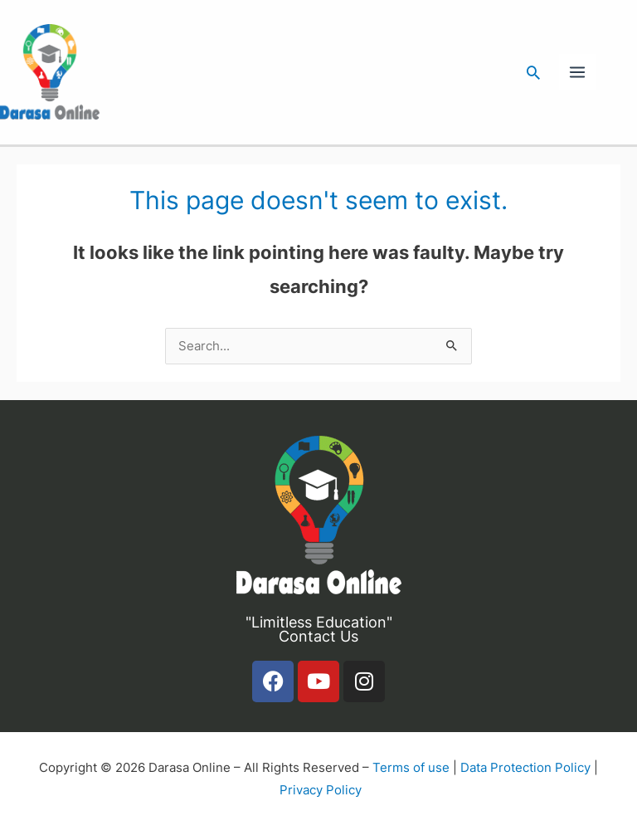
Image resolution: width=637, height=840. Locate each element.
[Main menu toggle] (577, 72)
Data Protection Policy (525, 768)
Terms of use (411, 768)
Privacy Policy (321, 790)
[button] (533, 72)
